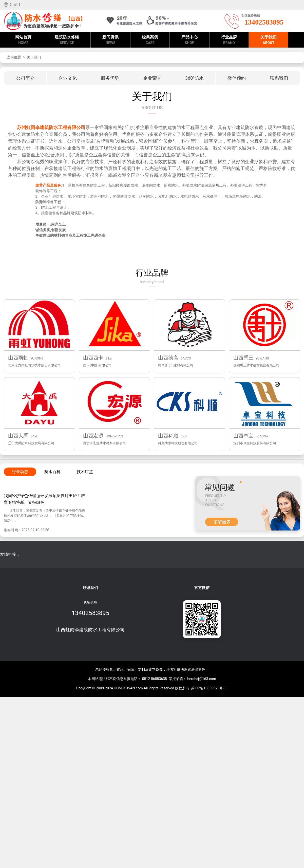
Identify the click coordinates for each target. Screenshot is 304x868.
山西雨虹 (18, 358)
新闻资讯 (110, 40)
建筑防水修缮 (67, 40)
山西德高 (168, 358)
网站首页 (23, 40)
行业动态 (20, 472)
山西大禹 (18, 436)
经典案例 (150, 40)
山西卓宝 (243, 436)
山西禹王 (243, 358)
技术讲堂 (85, 472)
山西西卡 (93, 358)
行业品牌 (229, 40)
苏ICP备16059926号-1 (208, 688)
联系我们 (90, 588)
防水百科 (52, 472)
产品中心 (189, 40)
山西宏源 (93, 436)
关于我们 (269, 40)
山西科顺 (168, 436)
